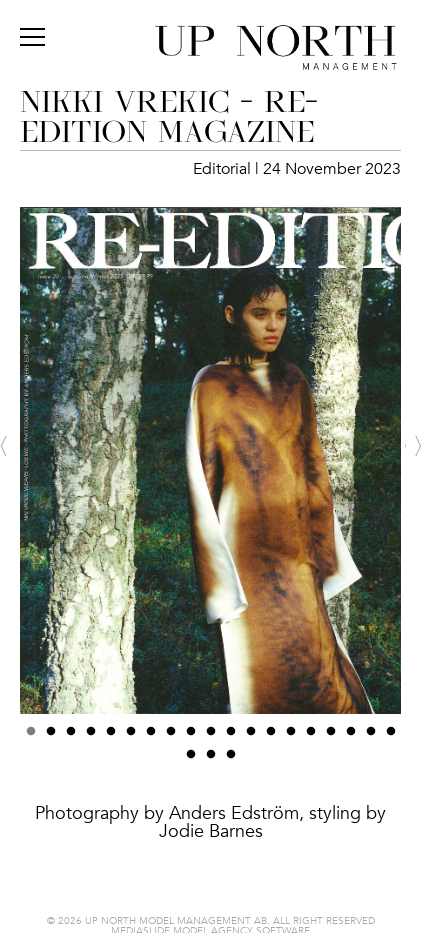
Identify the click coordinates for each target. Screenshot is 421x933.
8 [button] (171, 737)
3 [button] (71, 737)
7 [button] (151, 737)
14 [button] (291, 737)
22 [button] (231, 760)
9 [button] (191, 737)
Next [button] (413, 446)
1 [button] (31, 737)
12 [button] (251, 737)
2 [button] (51, 737)
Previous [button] (8, 446)
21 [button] (211, 760)
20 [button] (191, 760)
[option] (210, 535)
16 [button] (331, 737)
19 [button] (391, 737)
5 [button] (111, 737)
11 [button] (231, 737)
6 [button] (131, 737)
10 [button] (211, 737)
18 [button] (371, 737)
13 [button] (271, 737)
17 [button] (351, 737)
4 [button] (91, 737)
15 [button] (311, 737)
